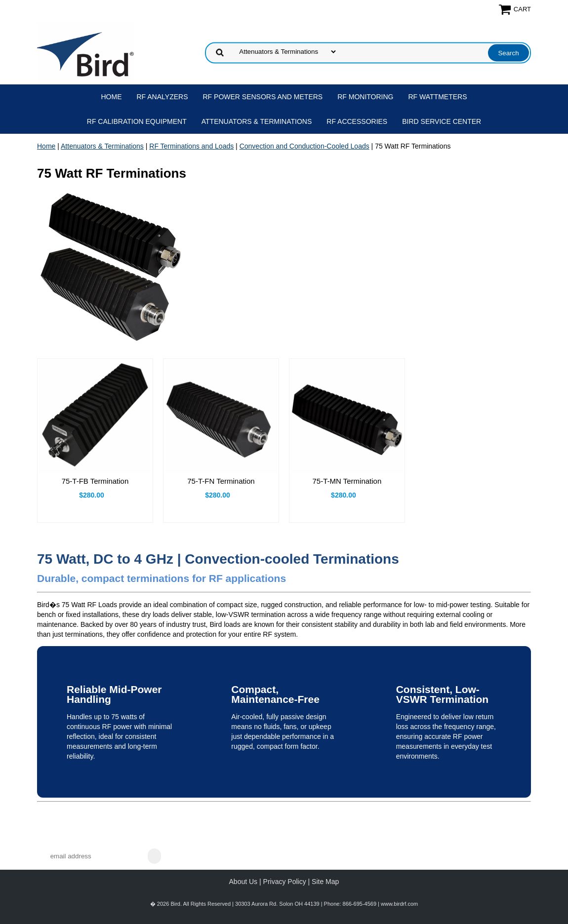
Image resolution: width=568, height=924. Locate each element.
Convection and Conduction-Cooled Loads (304, 146)
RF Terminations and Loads (191, 146)
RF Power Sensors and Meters (263, 97)
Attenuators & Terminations (257, 121)
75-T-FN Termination (221, 481)
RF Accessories (357, 121)
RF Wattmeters (438, 97)
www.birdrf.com (399, 904)
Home (112, 97)
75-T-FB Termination (95, 481)
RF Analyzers (162, 97)
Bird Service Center (442, 121)
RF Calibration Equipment (137, 121)
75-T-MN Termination (347, 481)
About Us (243, 882)
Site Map (325, 882)
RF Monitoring (365, 97)
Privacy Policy (285, 882)
